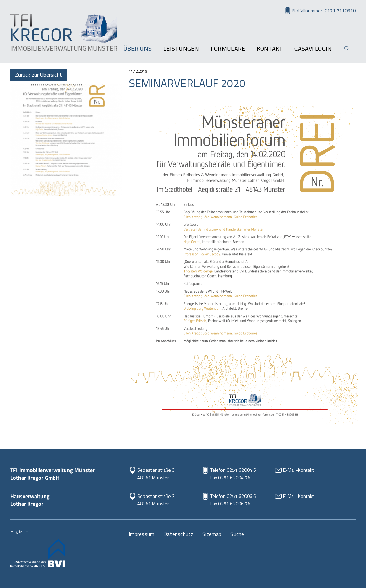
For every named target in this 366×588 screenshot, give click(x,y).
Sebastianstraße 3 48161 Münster (156, 474)
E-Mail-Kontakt (298, 470)
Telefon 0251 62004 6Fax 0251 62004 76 (233, 474)
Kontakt (270, 49)
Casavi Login (313, 49)
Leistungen (181, 49)
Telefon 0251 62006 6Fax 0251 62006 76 (233, 500)
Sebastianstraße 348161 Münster (156, 500)
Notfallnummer (324, 10)
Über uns (137, 49)
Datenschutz (178, 534)
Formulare (228, 49)
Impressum (142, 534)
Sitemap (212, 534)
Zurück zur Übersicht (39, 75)
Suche (237, 534)
